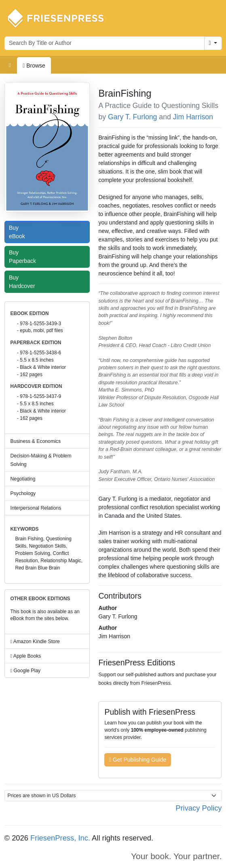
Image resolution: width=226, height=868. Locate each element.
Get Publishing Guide (138, 760)
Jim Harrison (193, 117)
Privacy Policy (199, 808)
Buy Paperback (24, 257)
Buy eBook (19, 232)
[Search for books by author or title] (105, 43)
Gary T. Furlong (132, 117)
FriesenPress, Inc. (60, 838)
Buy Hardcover (24, 282)
